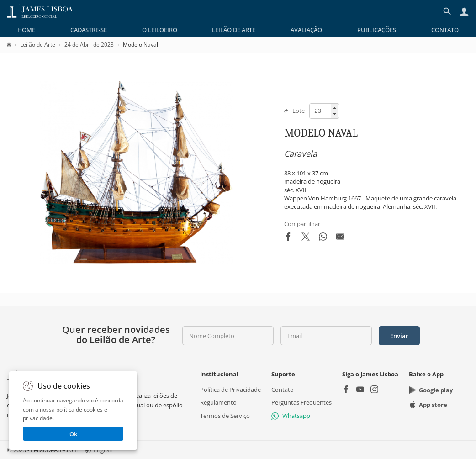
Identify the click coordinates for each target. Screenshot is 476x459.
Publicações (377, 30)
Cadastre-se (89, 30)
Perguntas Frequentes (301, 402)
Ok (73, 434)
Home (26, 30)
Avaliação (306, 30)
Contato (445, 30)
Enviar (399, 336)
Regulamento (218, 402)
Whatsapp (291, 416)
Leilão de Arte (234, 30)
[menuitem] (26, 30)
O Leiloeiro (160, 30)
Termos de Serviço (225, 416)
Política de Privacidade (230, 390)
